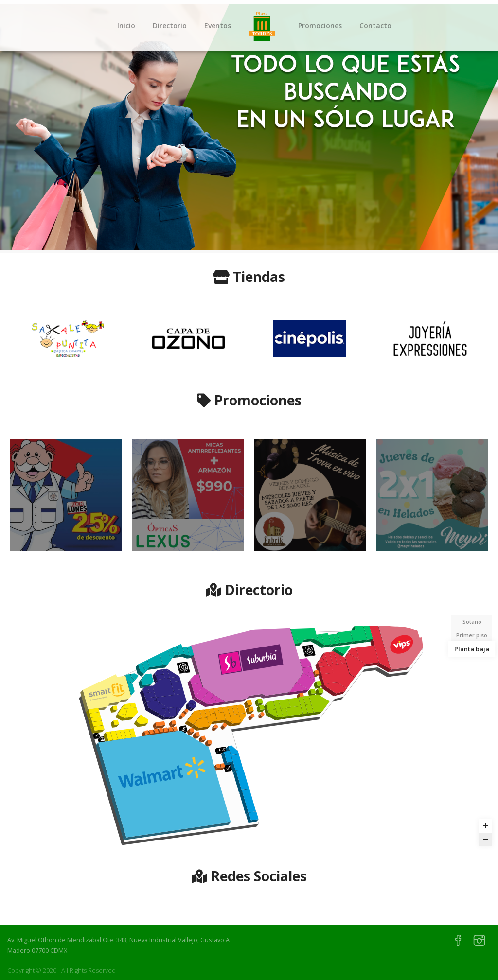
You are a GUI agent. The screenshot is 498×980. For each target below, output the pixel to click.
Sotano (472, 621)
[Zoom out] (485, 840)
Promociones (320, 26)
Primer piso (472, 635)
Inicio (126, 26)
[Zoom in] (485, 826)
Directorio (170, 26)
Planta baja (471, 649)
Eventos (218, 26)
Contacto (375, 26)
